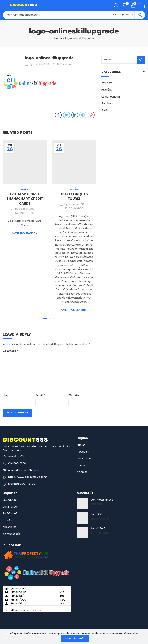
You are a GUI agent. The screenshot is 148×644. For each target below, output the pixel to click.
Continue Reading (25, 233)
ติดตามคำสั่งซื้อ (11, 534)
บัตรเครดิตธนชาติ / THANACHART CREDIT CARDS (25, 199)
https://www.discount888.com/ (28, 477)
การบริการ (107, 83)
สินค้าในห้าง (108, 103)
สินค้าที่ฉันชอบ (11, 527)
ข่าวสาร (81, 465)
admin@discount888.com (24, 470)
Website (74, 395)
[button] (45, 319)
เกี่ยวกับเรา (83, 452)
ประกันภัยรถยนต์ (111, 97)
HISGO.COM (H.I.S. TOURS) (74, 196)
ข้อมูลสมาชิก (10, 500)
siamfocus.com (34, 610)
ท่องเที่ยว (74, 189)
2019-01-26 (27, 213)
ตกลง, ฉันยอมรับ (75, 639)
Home (58, 38)
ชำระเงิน (7, 520)
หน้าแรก (81, 445)
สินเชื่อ (25, 189)
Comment (10, 351)
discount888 (41, 64)
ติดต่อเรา (82, 472)
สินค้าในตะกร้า (10, 513)
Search (140, 15)
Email (40, 395)
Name (8, 395)
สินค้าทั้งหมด (84, 459)
